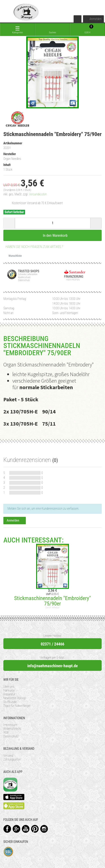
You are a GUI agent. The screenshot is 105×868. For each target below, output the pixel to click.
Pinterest (35, 829)
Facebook (7, 829)
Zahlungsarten (12, 759)
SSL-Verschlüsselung (8, 852)
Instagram (44, 829)
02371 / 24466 (52, 644)
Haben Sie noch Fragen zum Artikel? (33, 247)
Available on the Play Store (14, 806)
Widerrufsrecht (12, 729)
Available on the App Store (14, 797)
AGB (6, 732)
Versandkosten (38, 194)
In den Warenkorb (52, 235)
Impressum (10, 725)
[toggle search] (52, 30)
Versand (8, 756)
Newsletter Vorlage (15, 698)
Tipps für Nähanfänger (17, 706)
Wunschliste (13, 256)
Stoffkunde (10, 702)
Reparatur (9, 694)
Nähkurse (9, 690)
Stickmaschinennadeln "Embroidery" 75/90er (52, 601)
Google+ (16, 829)
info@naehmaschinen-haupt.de (53, 666)
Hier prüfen (72, 280)
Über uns (9, 687)
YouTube (26, 829)
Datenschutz (11, 736)
